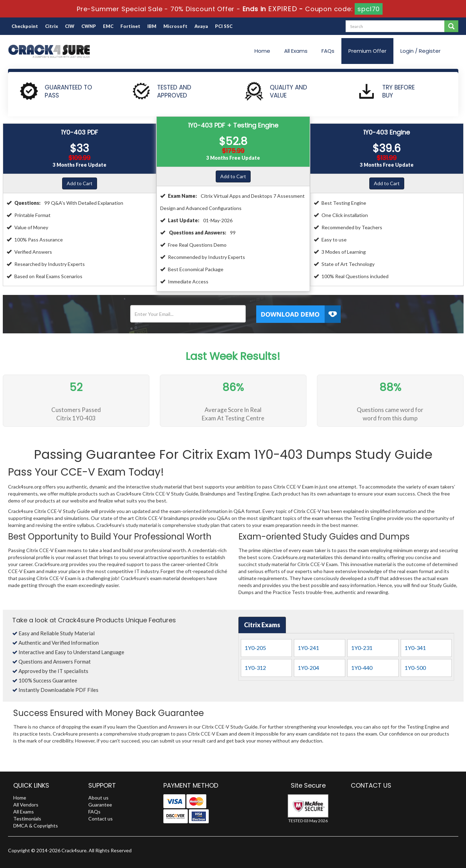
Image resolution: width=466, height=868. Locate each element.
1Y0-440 (362, 668)
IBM (152, 26)
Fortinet (130, 26)
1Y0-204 (308, 668)
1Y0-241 (308, 648)
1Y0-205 (255, 648)
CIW (70, 26)
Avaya (201, 26)
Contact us (101, 819)
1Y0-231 (362, 648)
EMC (108, 26)
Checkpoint (25, 26)
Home (262, 51)
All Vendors (26, 805)
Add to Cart (80, 183)
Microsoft (175, 26)
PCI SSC (224, 26)
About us (98, 798)
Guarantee (100, 805)
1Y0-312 (255, 668)
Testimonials (27, 819)
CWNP (89, 26)
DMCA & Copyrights (36, 826)
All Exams (296, 51)
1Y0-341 (415, 648)
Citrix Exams (262, 625)
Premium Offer (367, 51)
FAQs (328, 51)
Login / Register (420, 51)
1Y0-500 (415, 668)
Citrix (51, 26)
